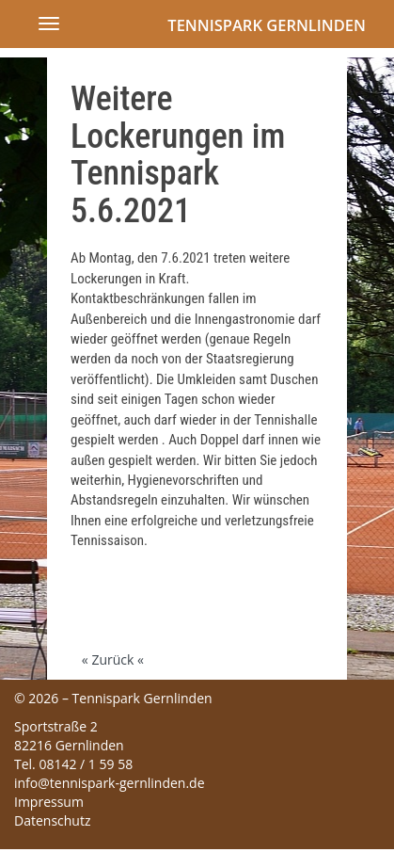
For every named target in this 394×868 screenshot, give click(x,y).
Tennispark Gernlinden (267, 25)
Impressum (49, 802)
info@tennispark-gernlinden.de (110, 783)
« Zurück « (113, 659)
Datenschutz (52, 820)
